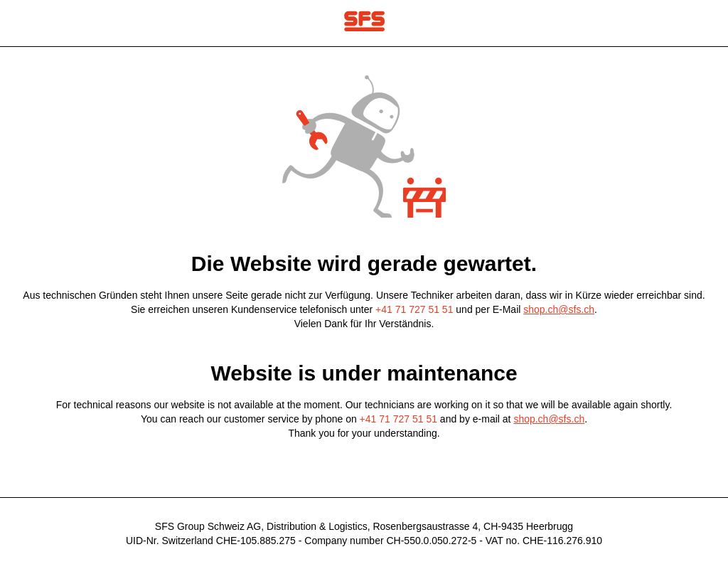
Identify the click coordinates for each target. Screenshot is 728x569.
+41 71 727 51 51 (414, 309)
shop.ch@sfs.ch (559, 309)
